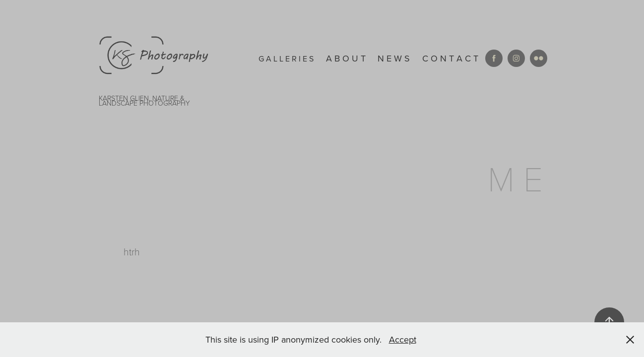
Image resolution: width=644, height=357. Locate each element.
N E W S (394, 58)
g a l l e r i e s (286, 59)
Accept (403, 339)
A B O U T (346, 58)
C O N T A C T (450, 58)
